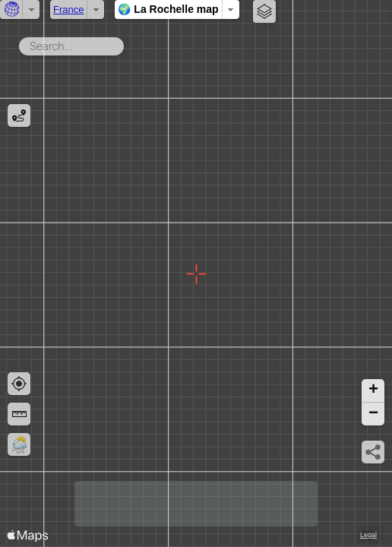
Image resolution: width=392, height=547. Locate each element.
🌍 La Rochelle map (168, 9)
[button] (373, 391)
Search (126, 43)
